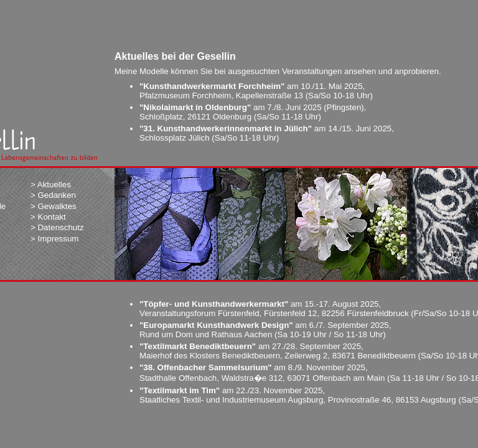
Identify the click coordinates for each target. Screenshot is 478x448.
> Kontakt (48, 217)
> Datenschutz (57, 227)
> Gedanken (53, 195)
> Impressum (54, 239)
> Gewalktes (54, 206)
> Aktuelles (51, 184)
